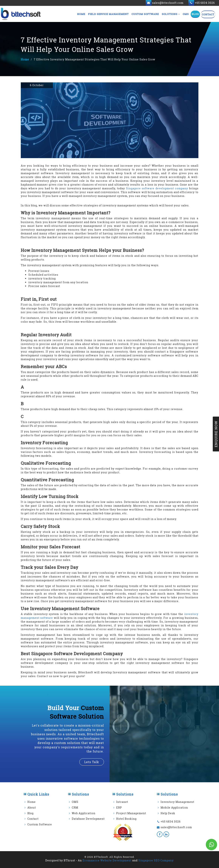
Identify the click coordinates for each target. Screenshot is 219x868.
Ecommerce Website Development (107, 860)
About (32, 808)
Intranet (122, 802)
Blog (195, 14)
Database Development (88, 819)
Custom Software (145, 14)
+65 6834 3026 (171, 822)
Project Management (131, 813)
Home (81, 14)
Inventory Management (177, 802)
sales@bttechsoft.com (176, 827)
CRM (75, 808)
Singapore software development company (157, 188)
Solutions (171, 14)
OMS (186, 14)
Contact (208, 14)
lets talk (92, 762)
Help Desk (168, 813)
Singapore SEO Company (156, 860)
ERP (119, 808)
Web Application (84, 813)
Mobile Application (174, 808)
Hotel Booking (126, 819)
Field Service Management (108, 14)
